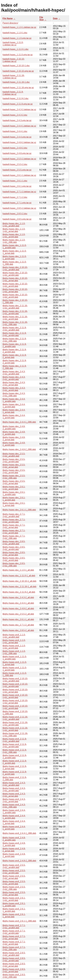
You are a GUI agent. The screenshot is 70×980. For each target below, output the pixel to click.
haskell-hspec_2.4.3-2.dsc (15, 115)
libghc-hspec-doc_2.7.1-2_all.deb (18, 625)
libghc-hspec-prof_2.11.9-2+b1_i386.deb (15, 751)
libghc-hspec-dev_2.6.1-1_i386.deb (19, 510)
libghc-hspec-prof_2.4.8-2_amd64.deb (14, 839)
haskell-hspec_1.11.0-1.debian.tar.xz (13, 44)
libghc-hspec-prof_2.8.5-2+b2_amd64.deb (14, 954)
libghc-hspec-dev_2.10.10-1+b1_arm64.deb (15, 274)
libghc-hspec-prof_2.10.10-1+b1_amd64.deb (15, 680)
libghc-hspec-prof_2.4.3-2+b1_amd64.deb (14, 784)
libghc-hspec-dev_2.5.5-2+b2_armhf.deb (14, 471)
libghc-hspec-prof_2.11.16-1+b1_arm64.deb (15, 724)
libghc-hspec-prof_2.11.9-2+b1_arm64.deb (15, 745)
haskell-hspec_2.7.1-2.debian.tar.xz (19, 192)
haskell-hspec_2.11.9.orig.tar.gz (18, 104)
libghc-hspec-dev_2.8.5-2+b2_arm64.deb (14, 548)
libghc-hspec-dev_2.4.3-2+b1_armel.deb (14, 384)
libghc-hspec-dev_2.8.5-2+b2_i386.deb (14, 565)
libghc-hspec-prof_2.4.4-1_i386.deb (19, 833)
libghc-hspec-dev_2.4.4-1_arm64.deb (14, 406)
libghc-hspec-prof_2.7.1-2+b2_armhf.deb (14, 943)
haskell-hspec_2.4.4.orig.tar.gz (17, 137)
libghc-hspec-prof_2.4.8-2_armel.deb (14, 850)
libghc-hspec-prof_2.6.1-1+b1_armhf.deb (14, 899)
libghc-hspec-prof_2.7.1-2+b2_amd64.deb (14, 927)
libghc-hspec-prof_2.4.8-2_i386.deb (19, 861)
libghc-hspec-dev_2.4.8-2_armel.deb (14, 438)
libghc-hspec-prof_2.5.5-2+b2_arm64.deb (14, 872)
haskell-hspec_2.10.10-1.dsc (16, 66)
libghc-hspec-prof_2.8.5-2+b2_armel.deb (14, 965)
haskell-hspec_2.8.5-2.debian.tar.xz (19, 208)
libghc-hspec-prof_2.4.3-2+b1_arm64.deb (14, 789)
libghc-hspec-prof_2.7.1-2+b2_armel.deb (14, 937)
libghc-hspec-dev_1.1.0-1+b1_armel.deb (14, 230)
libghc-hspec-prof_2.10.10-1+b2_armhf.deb (15, 707)
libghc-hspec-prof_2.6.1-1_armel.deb (14, 915)
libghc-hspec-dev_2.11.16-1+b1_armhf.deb (15, 318)
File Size (41, 18)
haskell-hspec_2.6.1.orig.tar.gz (17, 186)
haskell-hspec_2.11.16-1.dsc (16, 82)
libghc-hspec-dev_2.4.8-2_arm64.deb (14, 433)
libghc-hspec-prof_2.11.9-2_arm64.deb (15, 762)
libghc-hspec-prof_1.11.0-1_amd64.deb (15, 658)
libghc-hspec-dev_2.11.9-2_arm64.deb (15, 351)
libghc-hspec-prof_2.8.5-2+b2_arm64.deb (14, 959)
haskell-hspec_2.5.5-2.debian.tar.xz (19, 159)
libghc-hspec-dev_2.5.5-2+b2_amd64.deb (14, 455)
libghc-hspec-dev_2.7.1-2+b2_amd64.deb (14, 515)
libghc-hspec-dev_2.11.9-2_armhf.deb (15, 362)
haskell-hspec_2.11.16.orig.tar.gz (18, 88)
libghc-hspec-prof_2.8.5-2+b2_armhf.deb (14, 970)
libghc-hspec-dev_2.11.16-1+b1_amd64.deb (15, 307)
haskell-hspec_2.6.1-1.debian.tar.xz (19, 175)
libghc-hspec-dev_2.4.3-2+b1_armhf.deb (14, 389)
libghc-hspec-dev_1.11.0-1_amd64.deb (15, 246)
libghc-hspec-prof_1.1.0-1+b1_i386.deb (14, 652)
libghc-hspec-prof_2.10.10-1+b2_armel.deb (15, 702)
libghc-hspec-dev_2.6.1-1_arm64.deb (14, 499)
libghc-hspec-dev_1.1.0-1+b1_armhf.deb (14, 236)
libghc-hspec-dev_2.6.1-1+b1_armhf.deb (14, 488)
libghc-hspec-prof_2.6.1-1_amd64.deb (14, 905)
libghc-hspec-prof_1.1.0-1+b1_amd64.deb (14, 636)
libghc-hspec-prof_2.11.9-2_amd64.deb (15, 757)
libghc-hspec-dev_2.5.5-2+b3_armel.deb (14, 482)
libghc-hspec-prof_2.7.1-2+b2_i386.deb (14, 948)
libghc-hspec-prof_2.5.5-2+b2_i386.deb (14, 888)
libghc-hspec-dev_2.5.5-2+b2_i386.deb (14, 477)
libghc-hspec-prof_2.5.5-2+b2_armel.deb (14, 877)
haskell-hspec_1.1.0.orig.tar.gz (17, 38)
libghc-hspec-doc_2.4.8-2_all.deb (18, 608)
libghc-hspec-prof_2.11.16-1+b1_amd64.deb (15, 718)
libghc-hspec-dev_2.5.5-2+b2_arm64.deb (14, 460)
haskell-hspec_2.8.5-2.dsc (15, 214)
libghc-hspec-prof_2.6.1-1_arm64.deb (14, 910)
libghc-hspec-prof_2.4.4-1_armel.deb (14, 822)
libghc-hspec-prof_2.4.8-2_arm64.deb (14, 844)
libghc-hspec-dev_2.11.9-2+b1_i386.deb (15, 340)
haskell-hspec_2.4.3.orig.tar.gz (17, 120)
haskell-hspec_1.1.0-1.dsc (15, 33)
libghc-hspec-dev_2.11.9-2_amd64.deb (15, 345)
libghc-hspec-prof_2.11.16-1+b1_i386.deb (15, 735)
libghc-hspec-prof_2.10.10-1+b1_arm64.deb (15, 685)
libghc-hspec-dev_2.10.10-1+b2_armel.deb (15, 290)
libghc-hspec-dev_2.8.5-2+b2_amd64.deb (14, 543)
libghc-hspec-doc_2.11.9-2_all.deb (19, 592)
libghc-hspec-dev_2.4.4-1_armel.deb (14, 411)
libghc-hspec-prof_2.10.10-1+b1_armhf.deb (15, 696)
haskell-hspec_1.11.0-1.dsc (16, 49)
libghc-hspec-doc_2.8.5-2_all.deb (18, 630)
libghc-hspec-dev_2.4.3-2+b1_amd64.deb (14, 373)
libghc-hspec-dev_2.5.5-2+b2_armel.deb (14, 466)
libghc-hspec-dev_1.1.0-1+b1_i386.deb (14, 241)
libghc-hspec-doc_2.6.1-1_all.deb (18, 619)
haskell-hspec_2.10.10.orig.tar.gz (18, 71)
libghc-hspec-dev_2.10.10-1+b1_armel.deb (15, 279)
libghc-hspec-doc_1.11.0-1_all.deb (19, 576)
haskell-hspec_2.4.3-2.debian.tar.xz (19, 110)
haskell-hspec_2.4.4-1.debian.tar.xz (19, 126)
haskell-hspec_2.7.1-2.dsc (15, 197)
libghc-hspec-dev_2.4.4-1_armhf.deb (14, 417)
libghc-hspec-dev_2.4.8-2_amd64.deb (14, 428)
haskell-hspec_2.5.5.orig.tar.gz (17, 170)
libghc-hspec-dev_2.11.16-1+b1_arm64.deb (15, 312)
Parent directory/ (10, 23)
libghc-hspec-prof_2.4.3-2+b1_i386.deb (14, 806)
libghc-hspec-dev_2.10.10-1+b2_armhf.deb (15, 296)
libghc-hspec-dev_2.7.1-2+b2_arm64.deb (14, 521)
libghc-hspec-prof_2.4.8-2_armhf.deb (14, 855)
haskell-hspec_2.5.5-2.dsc (15, 164)
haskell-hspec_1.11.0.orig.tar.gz (18, 55)
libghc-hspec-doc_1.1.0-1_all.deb (18, 570)
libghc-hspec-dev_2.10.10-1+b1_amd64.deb (15, 268)
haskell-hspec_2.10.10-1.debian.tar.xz (14, 60)
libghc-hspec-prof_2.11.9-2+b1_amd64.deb (15, 740)
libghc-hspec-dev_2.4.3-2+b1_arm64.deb (14, 378)
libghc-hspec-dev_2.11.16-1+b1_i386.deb (15, 323)
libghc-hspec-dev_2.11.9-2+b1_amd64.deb (15, 329)
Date (55, 18)
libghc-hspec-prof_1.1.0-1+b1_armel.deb (14, 641)
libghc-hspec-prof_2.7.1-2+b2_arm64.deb (14, 932)
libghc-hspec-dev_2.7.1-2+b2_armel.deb (14, 526)
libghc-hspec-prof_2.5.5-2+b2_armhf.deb (14, 883)
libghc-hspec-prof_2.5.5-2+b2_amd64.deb (14, 866)
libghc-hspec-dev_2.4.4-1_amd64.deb (14, 400)
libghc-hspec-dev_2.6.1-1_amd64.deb (14, 493)
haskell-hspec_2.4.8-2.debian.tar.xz (19, 142)
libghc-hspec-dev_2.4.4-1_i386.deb (19, 422)
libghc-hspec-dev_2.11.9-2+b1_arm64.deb (15, 334)
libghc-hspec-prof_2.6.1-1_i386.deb (19, 921)
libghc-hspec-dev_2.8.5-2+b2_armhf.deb (14, 559)
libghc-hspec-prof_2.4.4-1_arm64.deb (14, 817)
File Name (8, 18)
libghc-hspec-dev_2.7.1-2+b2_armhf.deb (14, 532)
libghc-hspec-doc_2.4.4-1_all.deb (18, 603)
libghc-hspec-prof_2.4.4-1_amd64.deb (14, 811)
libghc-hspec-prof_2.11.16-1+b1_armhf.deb (15, 729)
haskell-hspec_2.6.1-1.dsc (15, 181)
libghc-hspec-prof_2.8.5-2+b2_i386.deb (14, 976)
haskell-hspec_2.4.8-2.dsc (15, 148)
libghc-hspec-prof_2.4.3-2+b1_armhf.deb (14, 800)
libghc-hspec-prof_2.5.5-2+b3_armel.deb (14, 894)
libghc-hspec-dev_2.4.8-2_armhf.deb (14, 444)
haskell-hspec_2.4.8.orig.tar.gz (17, 153)
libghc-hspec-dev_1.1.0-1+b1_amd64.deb (14, 225)
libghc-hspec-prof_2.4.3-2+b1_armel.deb (14, 795)
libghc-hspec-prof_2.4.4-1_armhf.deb (14, 828)
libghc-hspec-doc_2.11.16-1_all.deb (19, 587)
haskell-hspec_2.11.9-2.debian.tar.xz (13, 93)
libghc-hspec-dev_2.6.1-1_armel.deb (14, 504)
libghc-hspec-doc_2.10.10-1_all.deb (19, 581)
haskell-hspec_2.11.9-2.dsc (16, 98)
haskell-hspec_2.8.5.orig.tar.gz (17, 219)
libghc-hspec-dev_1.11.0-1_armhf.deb (15, 258)
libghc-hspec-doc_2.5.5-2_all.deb (18, 614)
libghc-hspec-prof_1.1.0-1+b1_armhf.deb (14, 647)
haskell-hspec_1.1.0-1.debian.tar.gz (19, 27)
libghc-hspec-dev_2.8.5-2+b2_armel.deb (14, 554)
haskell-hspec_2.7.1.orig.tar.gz (17, 203)
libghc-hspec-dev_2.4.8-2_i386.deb (19, 449)
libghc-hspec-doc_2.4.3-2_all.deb (18, 597)
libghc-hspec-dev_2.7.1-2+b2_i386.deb (14, 537)
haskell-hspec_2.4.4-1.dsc (15, 131)
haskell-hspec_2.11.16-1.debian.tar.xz (14, 77)
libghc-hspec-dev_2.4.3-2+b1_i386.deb (14, 395)
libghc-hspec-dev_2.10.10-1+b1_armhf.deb (15, 285)
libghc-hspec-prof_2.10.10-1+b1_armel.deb (15, 691)
